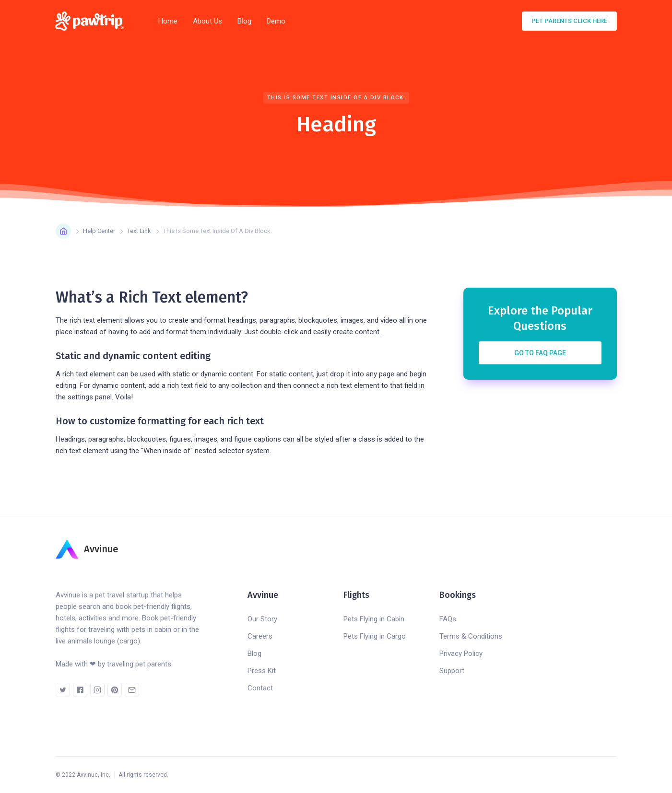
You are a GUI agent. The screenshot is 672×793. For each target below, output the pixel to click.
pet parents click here (569, 21)
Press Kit (262, 671)
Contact (260, 688)
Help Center (99, 231)
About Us (207, 21)
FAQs (448, 619)
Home (168, 21)
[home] (93, 21)
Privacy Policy (461, 653)
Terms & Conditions (471, 636)
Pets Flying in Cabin (374, 619)
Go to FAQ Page (540, 353)
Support (452, 671)
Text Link (139, 231)
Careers (260, 636)
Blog (244, 21)
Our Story (262, 619)
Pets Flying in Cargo (375, 636)
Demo (276, 21)
